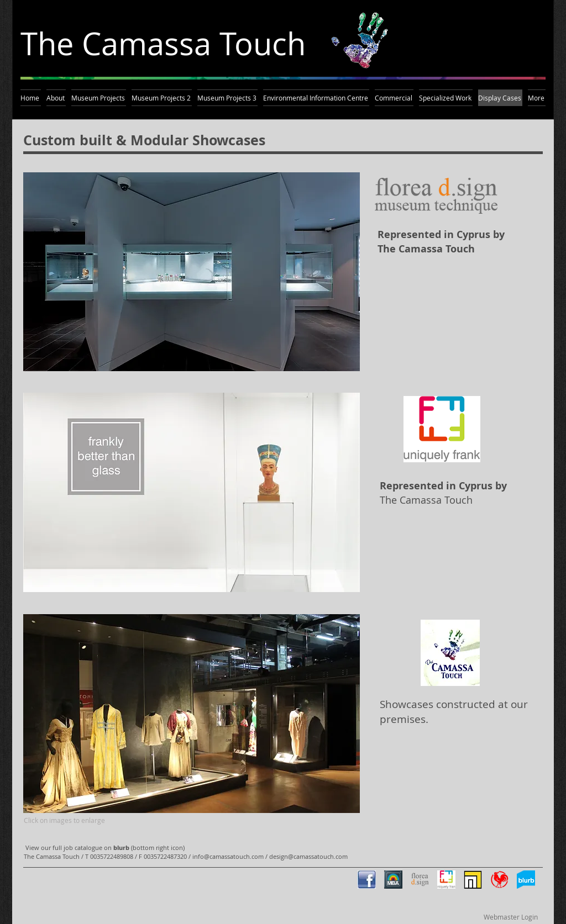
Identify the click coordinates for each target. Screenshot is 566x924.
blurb (121, 848)
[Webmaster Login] (510, 917)
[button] (192, 272)
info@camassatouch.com (228, 856)
